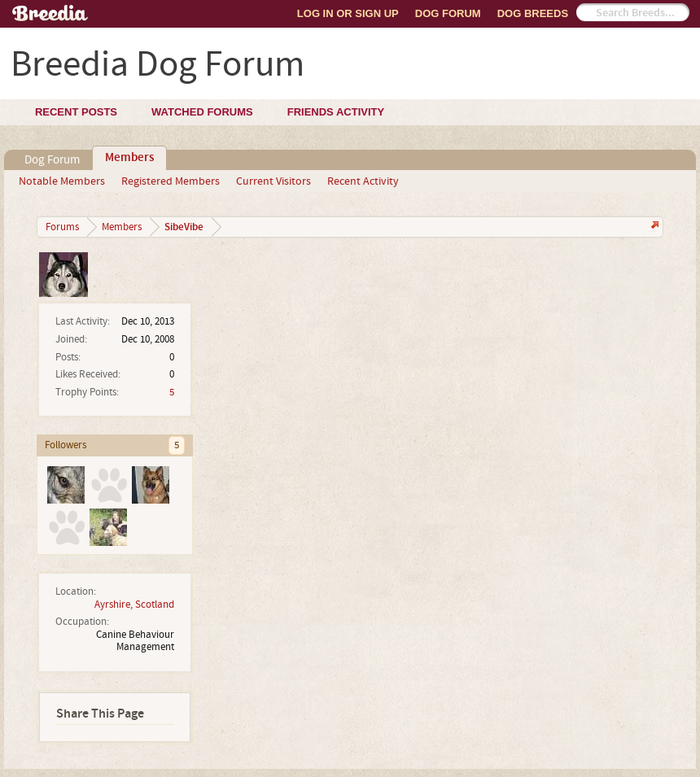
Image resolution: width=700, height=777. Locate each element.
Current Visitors (273, 181)
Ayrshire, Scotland (134, 605)
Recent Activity (363, 181)
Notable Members (62, 181)
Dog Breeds (533, 13)
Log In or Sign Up (348, 13)
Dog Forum (448, 13)
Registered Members (171, 181)
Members (129, 158)
